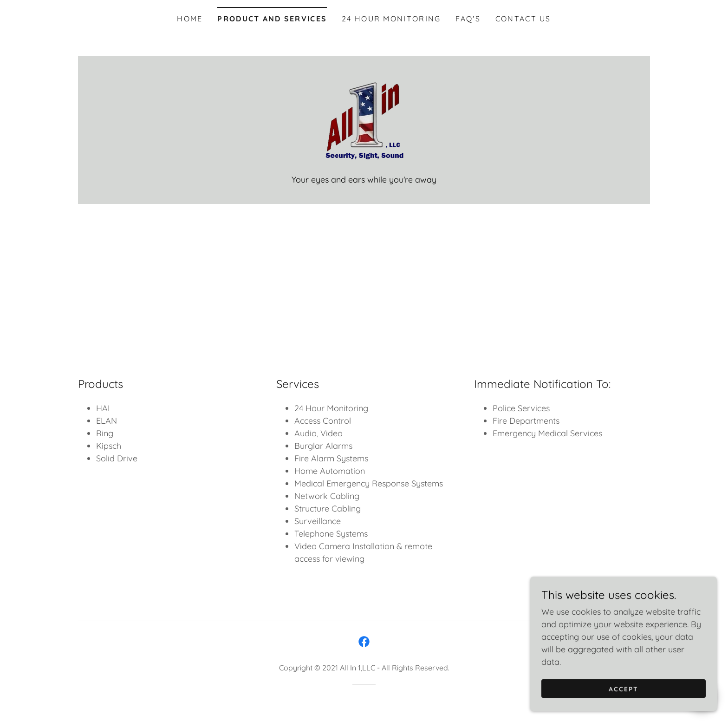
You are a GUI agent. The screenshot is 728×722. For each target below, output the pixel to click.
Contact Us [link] (523, 19)
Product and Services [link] (272, 19)
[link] (364, 120)
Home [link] (190, 19)
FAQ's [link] (468, 19)
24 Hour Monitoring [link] (391, 19)
